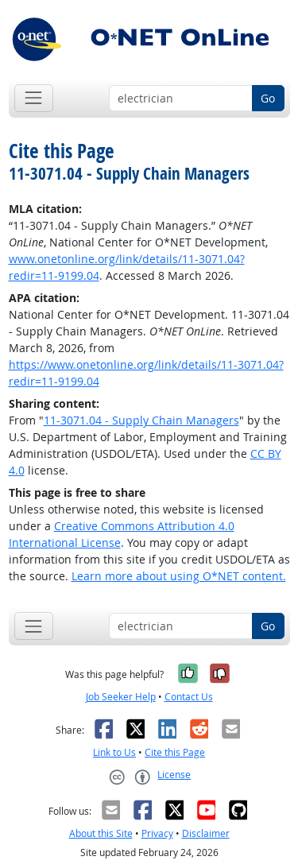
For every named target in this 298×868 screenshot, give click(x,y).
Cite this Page (175, 752)
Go (268, 98)
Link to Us (114, 752)
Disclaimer (206, 833)
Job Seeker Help (121, 697)
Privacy (157, 833)
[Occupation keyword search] (181, 99)
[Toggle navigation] (34, 98)
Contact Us (189, 697)
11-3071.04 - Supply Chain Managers (141, 420)
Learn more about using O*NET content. (179, 576)
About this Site (101, 833)
